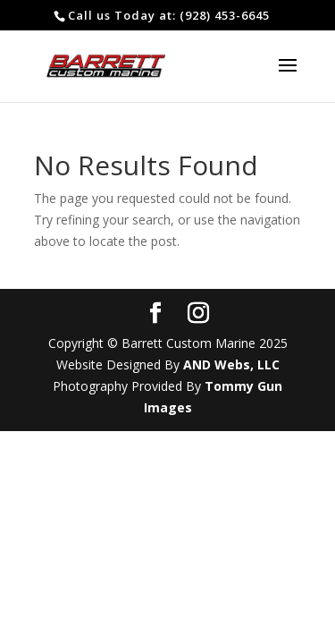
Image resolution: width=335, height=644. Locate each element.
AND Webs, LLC (231, 364)
